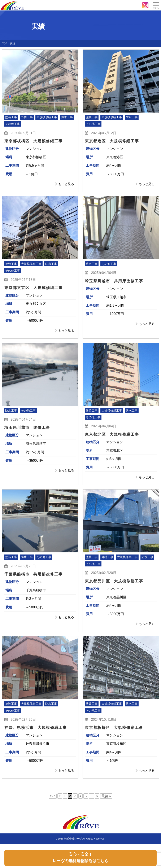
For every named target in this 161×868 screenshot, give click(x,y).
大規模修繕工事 (47, 117)
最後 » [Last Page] (106, 799)
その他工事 (13, 124)
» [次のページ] (97, 799)
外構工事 (27, 117)
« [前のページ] (60, 799)
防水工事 (67, 117)
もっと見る (65, 184)
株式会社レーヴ (73, 842)
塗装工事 (11, 117)
